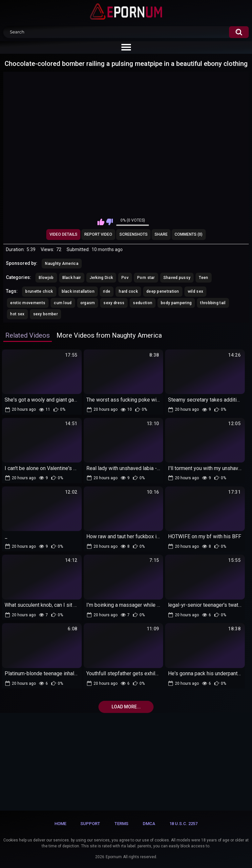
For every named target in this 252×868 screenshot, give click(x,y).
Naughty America (62, 264)
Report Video (98, 234)
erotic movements (28, 303)
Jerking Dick (101, 278)
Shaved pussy (177, 278)
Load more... (126, 707)
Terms (121, 824)
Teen (203, 278)
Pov (125, 278)
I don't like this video (109, 222)
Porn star (146, 278)
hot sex (17, 314)
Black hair (72, 278)
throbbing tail (213, 303)
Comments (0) (189, 234)
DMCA (149, 824)
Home (60, 824)
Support (90, 824)
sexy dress (114, 303)
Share (161, 234)
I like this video (101, 222)
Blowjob (46, 278)
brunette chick (39, 291)
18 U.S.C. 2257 (183, 824)
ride (107, 291)
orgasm (88, 303)
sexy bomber (45, 314)
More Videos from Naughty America (109, 335)
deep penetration (163, 291)
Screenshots (134, 234)
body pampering (176, 303)
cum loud (63, 303)
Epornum (114, 857)
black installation (78, 291)
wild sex (195, 291)
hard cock (128, 291)
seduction (143, 303)
